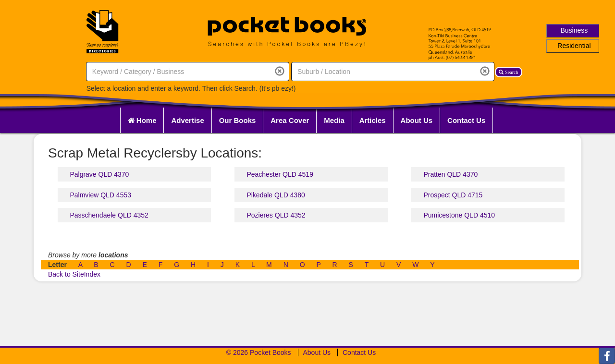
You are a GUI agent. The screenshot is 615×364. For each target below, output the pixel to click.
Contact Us (466, 120)
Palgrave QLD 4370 (99, 174)
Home (142, 120)
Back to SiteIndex (74, 274)
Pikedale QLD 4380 (276, 195)
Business (574, 30)
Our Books (238, 120)
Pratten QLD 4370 (450, 174)
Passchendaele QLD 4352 (109, 215)
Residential (574, 46)
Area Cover (290, 120)
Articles (373, 120)
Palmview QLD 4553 (100, 195)
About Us (417, 120)
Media (334, 120)
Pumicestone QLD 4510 (459, 215)
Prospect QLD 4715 (453, 195)
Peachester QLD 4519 (280, 174)
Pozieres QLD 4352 (276, 215)
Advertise (187, 120)
